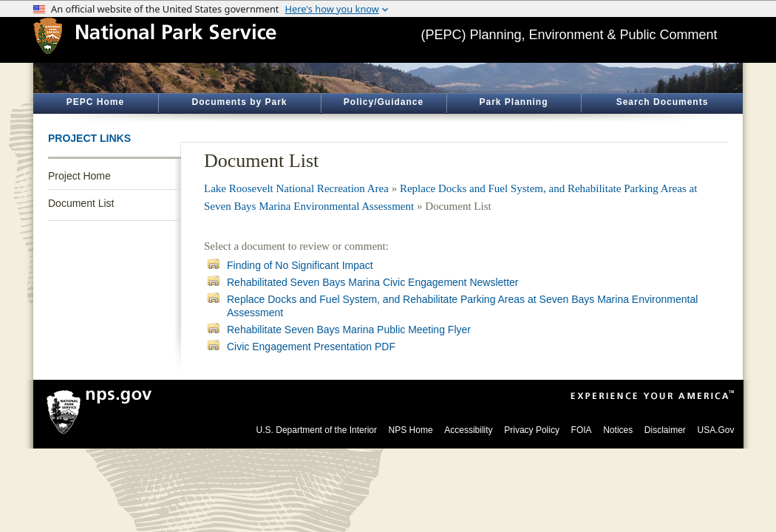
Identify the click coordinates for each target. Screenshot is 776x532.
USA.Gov (715, 430)
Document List (81, 203)
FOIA (582, 430)
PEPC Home (95, 102)
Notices (618, 430)
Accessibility (468, 430)
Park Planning (513, 102)
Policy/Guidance (384, 102)
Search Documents (663, 102)
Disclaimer (665, 430)
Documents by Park (239, 102)
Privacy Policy (532, 430)
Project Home (79, 176)
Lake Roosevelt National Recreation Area (296, 188)
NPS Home (411, 430)
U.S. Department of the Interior (317, 430)
